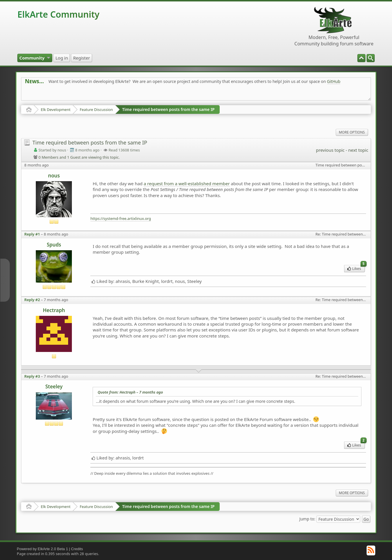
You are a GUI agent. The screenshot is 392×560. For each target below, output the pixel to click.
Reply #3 (32, 376)
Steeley (54, 386)
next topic (358, 150)
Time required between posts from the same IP (168, 109)
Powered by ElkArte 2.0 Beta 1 (42, 549)
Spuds (54, 245)
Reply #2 (32, 300)
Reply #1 (32, 234)
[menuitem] (371, 58)
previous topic (330, 150)
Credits (77, 549)
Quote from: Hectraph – (130, 392)
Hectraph (54, 310)
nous (54, 176)
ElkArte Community (58, 14)
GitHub (334, 81)
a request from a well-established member (187, 183)
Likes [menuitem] (356, 268)
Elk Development (56, 110)
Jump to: (307, 519)
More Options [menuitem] (352, 132)
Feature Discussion (96, 110)
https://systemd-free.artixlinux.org (121, 219)
